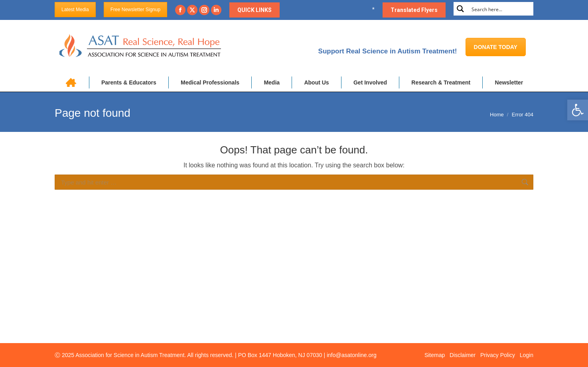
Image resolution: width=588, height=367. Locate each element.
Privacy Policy (498, 355)
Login (527, 355)
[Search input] (501, 9)
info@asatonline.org (352, 355)
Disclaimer (463, 355)
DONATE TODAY (496, 47)
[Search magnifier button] (460, 9)
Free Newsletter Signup (135, 10)
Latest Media (75, 10)
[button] (578, 110)
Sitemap (435, 355)
